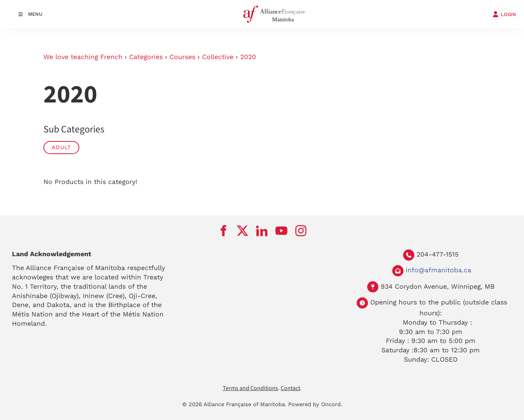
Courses (182, 57)
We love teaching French (83, 57)
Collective (218, 57)
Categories (146, 57)
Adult (61, 147)
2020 (248, 57)
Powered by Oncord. (315, 404)
